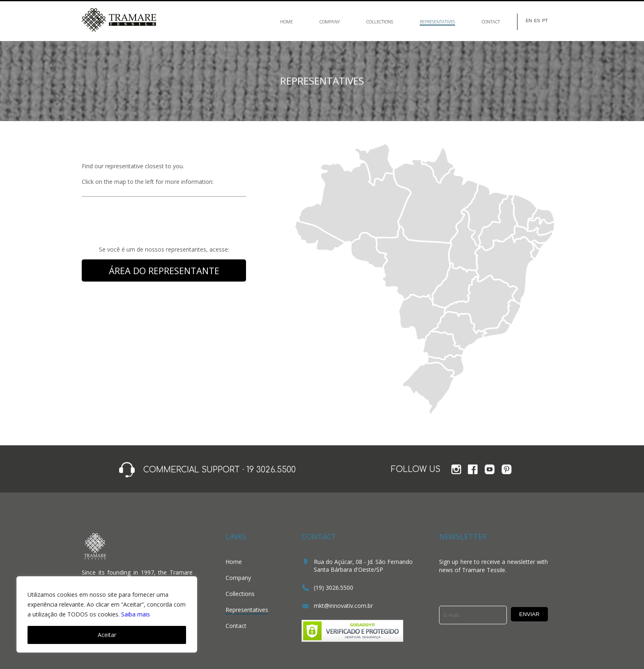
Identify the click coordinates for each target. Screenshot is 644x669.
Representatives (437, 22)
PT (545, 21)
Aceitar (107, 635)
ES (537, 21)
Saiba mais (136, 614)
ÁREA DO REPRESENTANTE (164, 270)
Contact (491, 22)
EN (529, 21)
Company (330, 22)
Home (286, 22)
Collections (380, 22)
